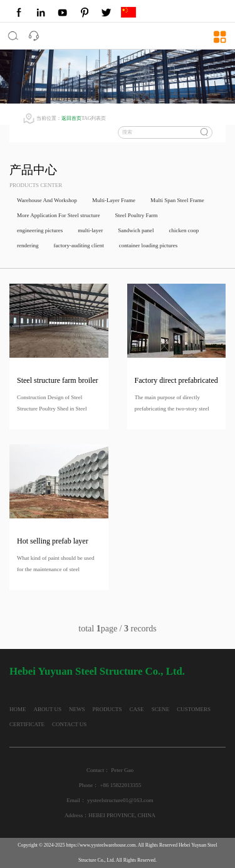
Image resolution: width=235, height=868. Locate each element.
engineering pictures (40, 230)
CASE (137, 709)
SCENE (161, 709)
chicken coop (184, 230)
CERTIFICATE (27, 724)
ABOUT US (48, 709)
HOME (18, 709)
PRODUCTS (107, 709)
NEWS (77, 709)
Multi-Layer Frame (114, 200)
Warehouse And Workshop (47, 200)
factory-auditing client (78, 245)
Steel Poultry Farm (136, 215)
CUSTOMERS (194, 709)
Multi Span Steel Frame (177, 200)
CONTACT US (69, 724)
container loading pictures (148, 245)
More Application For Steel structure (58, 215)
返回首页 (71, 118)
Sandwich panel (136, 230)
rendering (28, 245)
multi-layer (90, 230)
